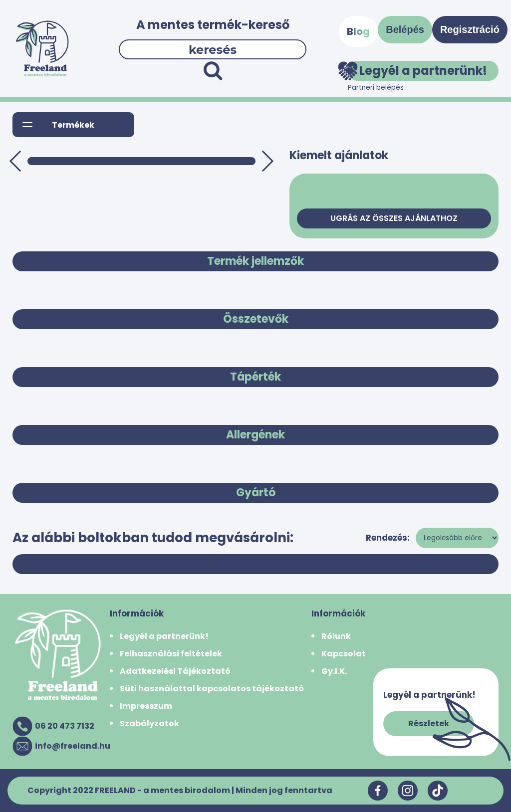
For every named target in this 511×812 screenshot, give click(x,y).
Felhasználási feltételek (171, 654)
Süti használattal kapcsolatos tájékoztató (212, 689)
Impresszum (146, 706)
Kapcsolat (344, 654)
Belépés (405, 29)
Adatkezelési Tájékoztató (175, 671)
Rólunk (336, 636)
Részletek (429, 723)
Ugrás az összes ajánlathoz (394, 218)
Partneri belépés (376, 88)
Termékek (73, 125)
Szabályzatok (149, 723)
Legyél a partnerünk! (417, 71)
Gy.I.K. (334, 671)
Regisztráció (470, 29)
